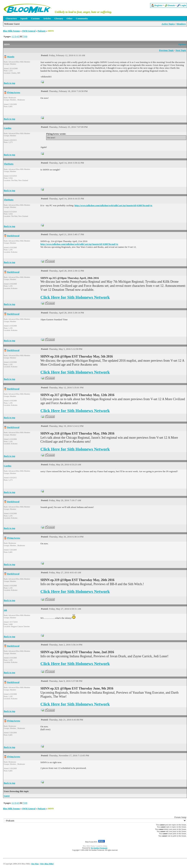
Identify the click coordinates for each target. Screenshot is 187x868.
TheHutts (9, 164)
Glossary (59, 18)
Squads (24, 18)
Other (69, 18)
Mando (11, 57)
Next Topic (181, 50)
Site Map (35, 864)
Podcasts (42, 31)
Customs (35, 18)
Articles (47, 18)
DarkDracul (13, 236)
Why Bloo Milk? (47, 864)
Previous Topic (167, 50)
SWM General (29, 31)
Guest (7, 796)
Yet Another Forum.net (99, 848)
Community (82, 18)
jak (5, 610)
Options (182, 44)
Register (158, 5)
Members (181, 24)
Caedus (8, 128)
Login (183, 5)
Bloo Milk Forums (11, 31)
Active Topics (168, 24)
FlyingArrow (14, 92)
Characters (11, 18)
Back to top (10, 83)
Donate (172, 5)
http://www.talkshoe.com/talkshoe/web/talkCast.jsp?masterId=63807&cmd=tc (113, 205)
